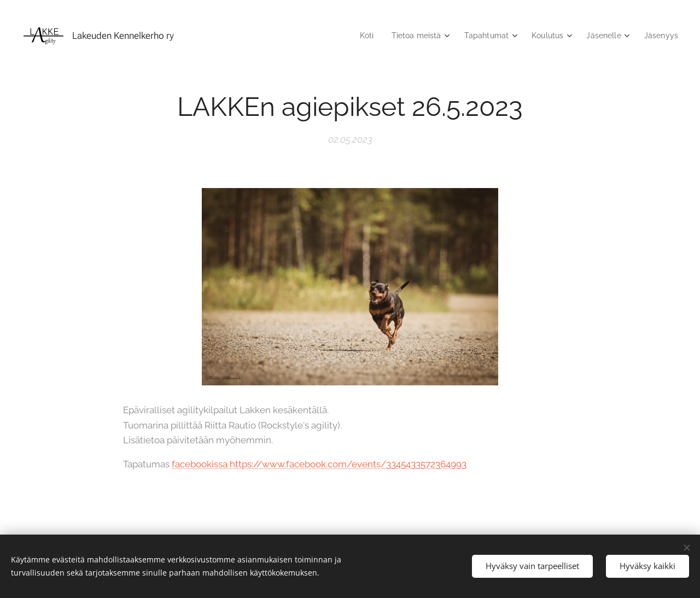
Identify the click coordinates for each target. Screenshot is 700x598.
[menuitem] (355, 36)
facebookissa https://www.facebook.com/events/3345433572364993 (319, 464)
